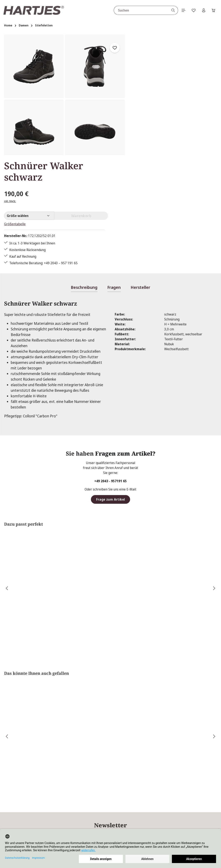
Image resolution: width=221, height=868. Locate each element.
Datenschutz (142, 815)
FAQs (82, 807)
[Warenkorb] (213, 10)
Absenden (162, 728)
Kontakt (84, 815)
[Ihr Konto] (203, 10)
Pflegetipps (86, 822)
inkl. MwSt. (139, 72)
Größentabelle (144, 95)
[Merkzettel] (193, 10)
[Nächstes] (214, 474)
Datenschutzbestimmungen (125, 750)
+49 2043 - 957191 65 (110, 367)
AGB (136, 807)
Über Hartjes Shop (155, 795)
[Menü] (182, 10)
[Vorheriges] (7, 474)
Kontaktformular (44, 824)
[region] (64, 95)
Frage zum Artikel (111, 385)
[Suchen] (172, 10)
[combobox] (140, 10)
